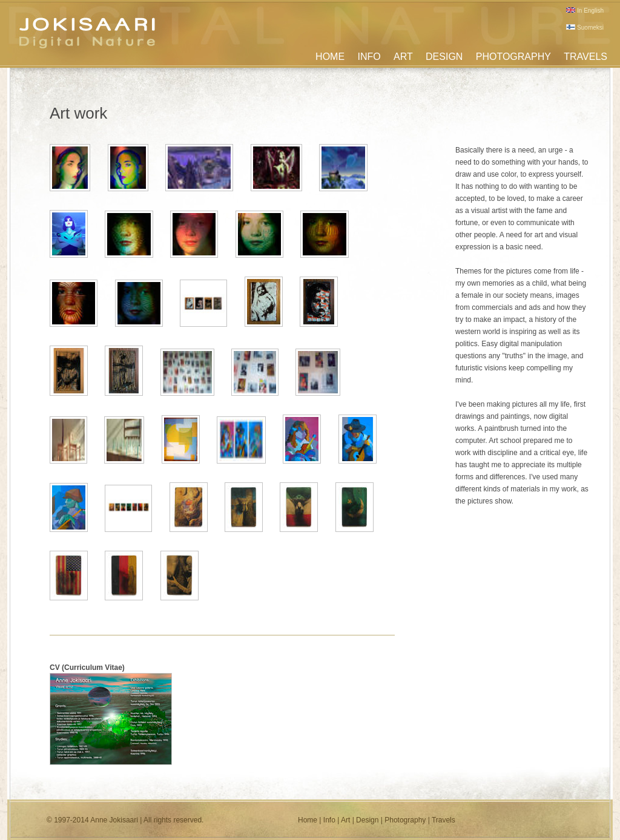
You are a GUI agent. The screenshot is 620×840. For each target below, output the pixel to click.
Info (329, 820)
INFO (369, 57)
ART (403, 57)
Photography (405, 820)
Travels (444, 820)
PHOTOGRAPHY (513, 57)
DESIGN (444, 57)
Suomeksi (585, 28)
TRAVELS (585, 57)
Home (308, 820)
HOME (330, 57)
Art (345, 820)
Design (367, 820)
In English (585, 11)
